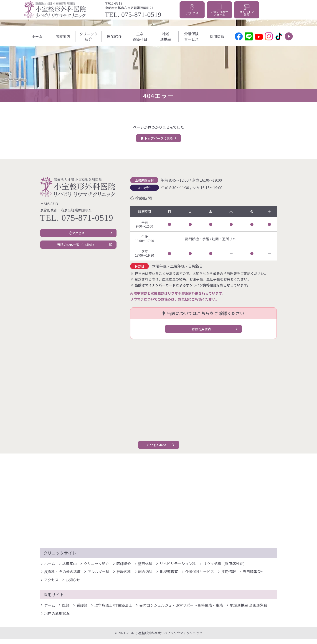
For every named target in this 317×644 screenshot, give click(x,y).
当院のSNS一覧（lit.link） (75, 251)
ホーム (37, 36)
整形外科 (145, 569)
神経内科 (124, 577)
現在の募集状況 (57, 619)
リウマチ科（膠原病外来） (225, 569)
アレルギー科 (99, 577)
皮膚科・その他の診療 (62, 577)
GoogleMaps (156, 449)
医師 (66, 611)
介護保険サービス (191, 36)
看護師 (82, 611)
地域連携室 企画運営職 (249, 611)
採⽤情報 (217, 36)
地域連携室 (166, 36)
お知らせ (73, 585)
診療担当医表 (201, 333)
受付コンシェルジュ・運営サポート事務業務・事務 (181, 611)
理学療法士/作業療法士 (113, 611)
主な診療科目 (140, 36)
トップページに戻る (156, 140)
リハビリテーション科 (178, 569)
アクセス (75, 237)
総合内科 (145, 577)
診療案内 (63, 36)
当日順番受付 (254, 577)
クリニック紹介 (89, 36)
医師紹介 (114, 36)
